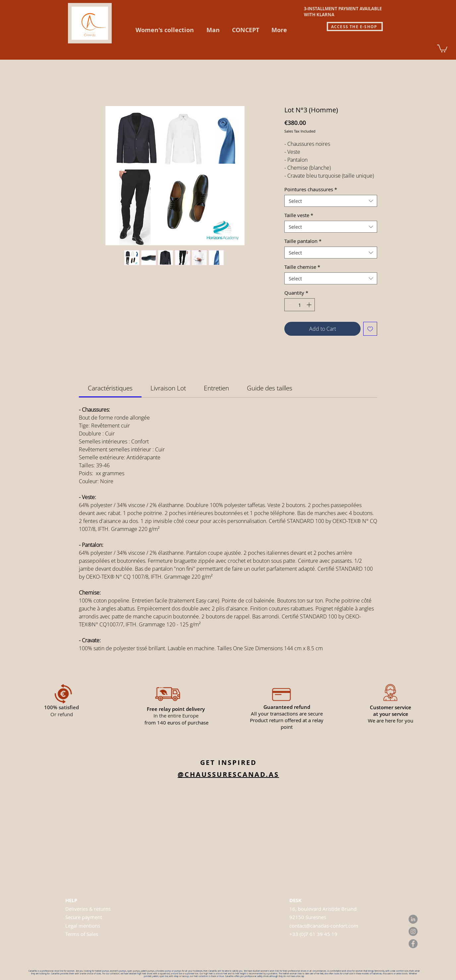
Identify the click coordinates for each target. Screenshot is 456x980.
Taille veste (299, 215)
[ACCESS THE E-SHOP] (355, 27)
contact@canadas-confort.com (324, 926)
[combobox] (331, 201)
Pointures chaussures (311, 189)
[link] (442, 48)
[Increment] (310, 305)
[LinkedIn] (413, 919)
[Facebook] (413, 944)
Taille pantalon (303, 241)
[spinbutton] (300, 305)
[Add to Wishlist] (370, 329)
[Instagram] (413, 931)
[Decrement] (290, 305)
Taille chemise (302, 267)
